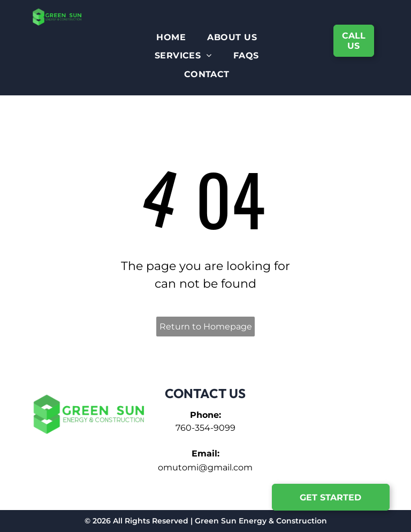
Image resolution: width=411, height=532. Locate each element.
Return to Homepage (206, 327)
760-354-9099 (205, 428)
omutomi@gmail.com (205, 467)
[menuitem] (171, 38)
